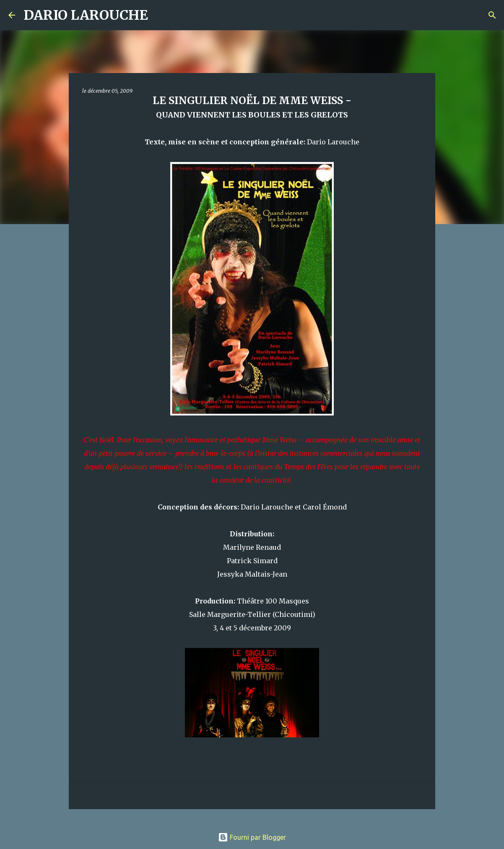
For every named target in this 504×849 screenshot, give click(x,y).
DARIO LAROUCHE (86, 15)
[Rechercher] (160, 15)
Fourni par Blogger (252, 837)
